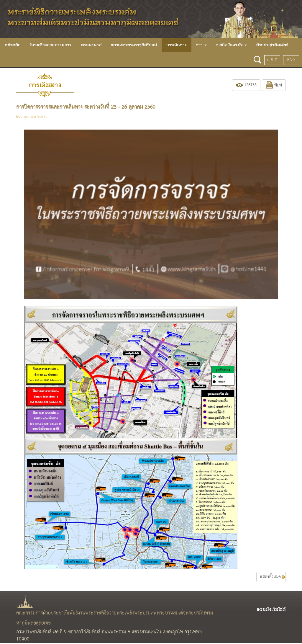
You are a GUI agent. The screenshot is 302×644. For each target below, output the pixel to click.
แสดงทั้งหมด (273, 577)
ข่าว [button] (201, 45)
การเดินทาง (177, 45)
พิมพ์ (274, 85)
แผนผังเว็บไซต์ (271, 609)
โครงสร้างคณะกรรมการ (51, 45)
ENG (291, 60)
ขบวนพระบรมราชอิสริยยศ (134, 45)
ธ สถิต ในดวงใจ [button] (232, 45)
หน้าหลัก (13, 45)
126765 (246, 85)
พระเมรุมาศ (91, 45)
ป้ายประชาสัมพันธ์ (272, 45)
